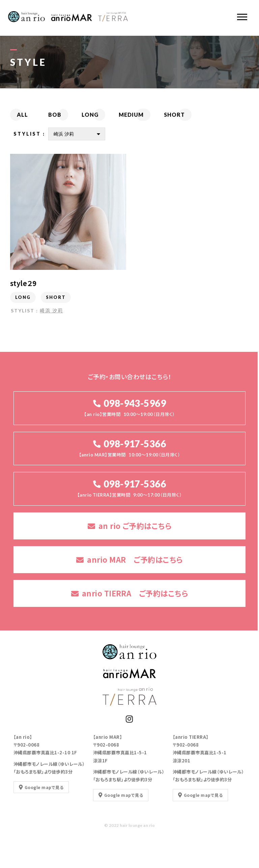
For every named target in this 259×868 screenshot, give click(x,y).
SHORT (56, 298)
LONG (23, 298)
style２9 (23, 284)
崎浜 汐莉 (51, 311)
